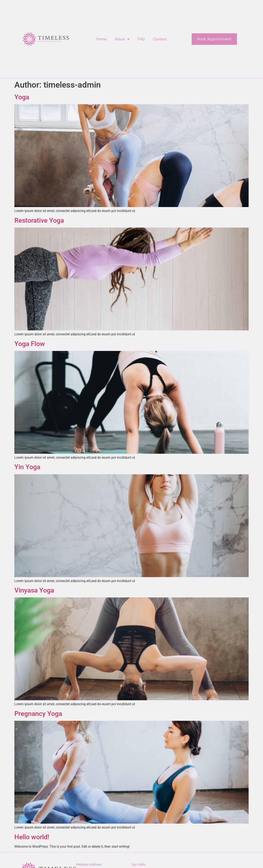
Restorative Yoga (39, 220)
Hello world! (32, 837)
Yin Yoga (27, 467)
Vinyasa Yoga (34, 590)
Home (101, 39)
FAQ (141, 39)
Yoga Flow (30, 344)
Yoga (22, 97)
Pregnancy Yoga (38, 714)
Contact (160, 39)
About (122, 39)
